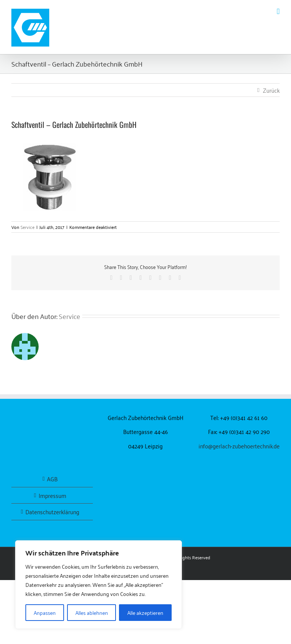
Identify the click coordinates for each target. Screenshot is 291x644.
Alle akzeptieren (145, 612)
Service (27, 227)
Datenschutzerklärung (52, 512)
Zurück (271, 90)
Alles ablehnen (92, 612)
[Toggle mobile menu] (278, 12)
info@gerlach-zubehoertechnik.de (239, 446)
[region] (99, 585)
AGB (52, 479)
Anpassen (45, 612)
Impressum (52, 495)
